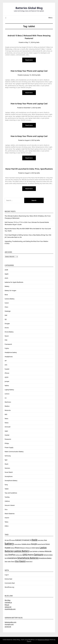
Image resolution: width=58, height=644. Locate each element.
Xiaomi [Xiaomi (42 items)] (22, 561)
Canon (7, 303)
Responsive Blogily (44, 640)
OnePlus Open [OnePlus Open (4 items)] (19, 555)
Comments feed (10, 583)
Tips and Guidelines (11, 493)
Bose (6, 295)
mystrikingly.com (10, 609)
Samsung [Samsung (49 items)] (39, 554)
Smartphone (9, 476)
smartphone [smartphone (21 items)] (12, 558)
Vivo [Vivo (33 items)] (17, 561)
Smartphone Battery (11, 480)
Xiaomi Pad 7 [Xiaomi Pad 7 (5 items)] (29, 561)
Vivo (6, 509)
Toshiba (7, 497)
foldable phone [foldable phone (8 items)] (26, 544)
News (6, 418)
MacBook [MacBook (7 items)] (42, 551)
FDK (6, 340)
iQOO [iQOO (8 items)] (33, 548)
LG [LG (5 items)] (38, 551)
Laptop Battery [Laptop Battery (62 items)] (22, 551)
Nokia (7, 423)
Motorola (8, 410)
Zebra (7, 526)
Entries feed (8, 579)
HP (6, 361)
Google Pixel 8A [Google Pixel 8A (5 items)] (41, 544)
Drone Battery (9, 332)
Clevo (6, 307)
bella (38, 42)
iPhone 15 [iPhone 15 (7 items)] (23, 548)
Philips (7, 443)
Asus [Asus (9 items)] (45, 540)
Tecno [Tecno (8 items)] (13, 561)
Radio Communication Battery (14, 452)
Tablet (7, 489)
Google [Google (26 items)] (34, 544)
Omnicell (8, 427)
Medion (7, 406)
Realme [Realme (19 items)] (31, 555)
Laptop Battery (9, 390)
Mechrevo (8, 402)
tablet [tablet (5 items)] (9, 561)
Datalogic (8, 311)
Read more (29, 60)
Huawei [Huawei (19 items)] (8, 548)
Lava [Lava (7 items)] (31, 551)
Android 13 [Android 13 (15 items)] (19, 540)
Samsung (8, 456)
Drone (7, 328)
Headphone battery (11, 352)
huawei (7, 369)
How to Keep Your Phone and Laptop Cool (29, 71)
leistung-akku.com (10, 622)
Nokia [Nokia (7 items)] (6, 555)
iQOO (7, 377)
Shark (6, 464)
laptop (7, 385)
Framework (8, 344)
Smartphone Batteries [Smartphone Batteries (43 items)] (28, 558)
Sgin (6, 460)
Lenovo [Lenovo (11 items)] (35, 551)
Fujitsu (7, 348)
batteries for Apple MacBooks (14, 282)
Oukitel (7, 435)
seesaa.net (8, 607)
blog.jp (7, 605)
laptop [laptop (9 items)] (37, 548)
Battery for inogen (10, 290)
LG (6, 398)
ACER (6, 270)
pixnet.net (8, 627)
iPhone (7, 373)
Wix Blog (8, 600)
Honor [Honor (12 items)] (48, 544)
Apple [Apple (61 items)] (34, 540)
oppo (6, 431)
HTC (6, 365)
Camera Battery (10, 299)
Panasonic (8, 439)
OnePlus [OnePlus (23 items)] (12, 555)
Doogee (7, 324)
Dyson (7, 336)
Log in (7, 575)
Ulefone (7, 501)
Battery (7, 286)
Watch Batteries (10, 514)
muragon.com (9, 624)
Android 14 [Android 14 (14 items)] (27, 540)
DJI (6, 319)
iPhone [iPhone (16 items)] (17, 548)
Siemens (7, 468)
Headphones (9, 357)
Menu (50, 18)
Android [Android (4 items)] (13, 540)
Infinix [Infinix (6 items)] (13, 548)
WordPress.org (9, 587)
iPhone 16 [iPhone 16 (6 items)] (29, 548)
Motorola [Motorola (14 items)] (48, 551)
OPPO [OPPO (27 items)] (25, 555)
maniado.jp (8, 602)
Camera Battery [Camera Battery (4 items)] (18, 544)
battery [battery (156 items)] (9, 544)
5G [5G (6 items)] (5, 540)
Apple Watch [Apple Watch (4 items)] (41, 540)
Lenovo (7, 394)
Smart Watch (9, 472)
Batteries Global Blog (29, 8)
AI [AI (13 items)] (10, 540)
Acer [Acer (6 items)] (8, 540)
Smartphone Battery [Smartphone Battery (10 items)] (45, 558)
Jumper (7, 381)
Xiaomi (7, 518)
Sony (6, 485)
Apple (7, 274)
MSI (6, 414)
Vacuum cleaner (10, 505)
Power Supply (9, 447)
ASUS (6, 278)
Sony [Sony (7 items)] (6, 561)
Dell (6, 315)
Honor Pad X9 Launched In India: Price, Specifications (29, 169)
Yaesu (6, 522)
